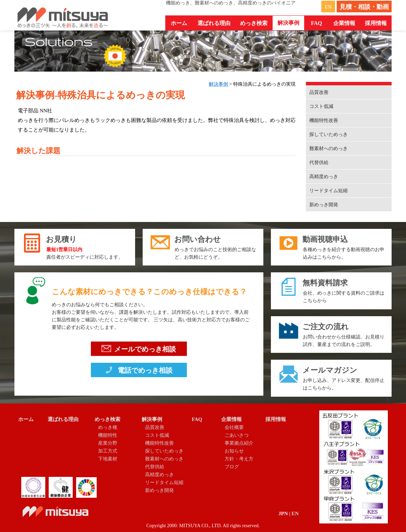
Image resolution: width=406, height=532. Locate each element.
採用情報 (376, 23)
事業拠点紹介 (239, 443)
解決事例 (218, 84)
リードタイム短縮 (329, 191)
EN (328, 7)
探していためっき (329, 134)
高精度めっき (324, 177)
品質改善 (319, 92)
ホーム (179, 23)
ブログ (232, 467)
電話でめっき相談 (138, 371)
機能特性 (108, 435)
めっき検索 (108, 419)
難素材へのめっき (329, 149)
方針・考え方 (239, 459)
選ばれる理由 (214, 23)
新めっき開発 (324, 205)
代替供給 (319, 163)
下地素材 (108, 459)
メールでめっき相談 (139, 350)
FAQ (317, 23)
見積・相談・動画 (364, 7)
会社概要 (234, 427)
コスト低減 (321, 106)
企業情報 (231, 419)
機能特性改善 (324, 120)
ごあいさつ (237, 435)
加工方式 (108, 451)
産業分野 (108, 443)
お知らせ (234, 451)
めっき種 (108, 427)
